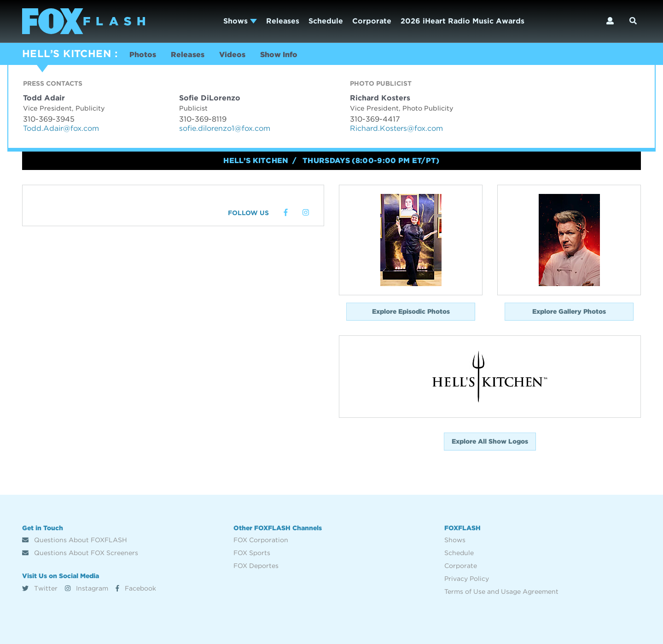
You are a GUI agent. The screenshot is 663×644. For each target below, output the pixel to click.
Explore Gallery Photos (569, 311)
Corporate (372, 21)
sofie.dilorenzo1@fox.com (225, 128)
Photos (143, 55)
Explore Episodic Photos (411, 311)
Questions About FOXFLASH (75, 540)
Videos (232, 55)
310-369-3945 (49, 119)
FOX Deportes (256, 566)
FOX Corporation (261, 540)
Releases (283, 21)
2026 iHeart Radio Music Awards (462, 21)
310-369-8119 (203, 119)
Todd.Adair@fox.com (61, 128)
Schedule (326, 21)
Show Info (279, 55)
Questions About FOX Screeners (80, 553)
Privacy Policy (467, 579)
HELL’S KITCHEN (67, 53)
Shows (240, 21)
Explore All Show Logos (490, 441)
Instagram (87, 588)
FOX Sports (252, 553)
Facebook (136, 588)
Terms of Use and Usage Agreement (501, 591)
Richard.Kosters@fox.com (396, 128)
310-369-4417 (375, 119)
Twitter (40, 588)
